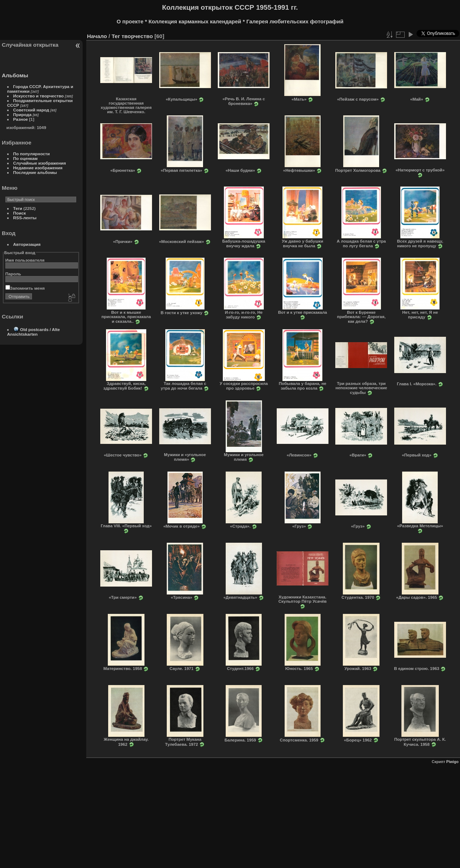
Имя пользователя (25, 260)
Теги (18, 208)
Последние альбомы (35, 172)
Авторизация (27, 244)
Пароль (13, 274)
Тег (116, 36)
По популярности (32, 154)
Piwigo (452, 762)
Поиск (20, 213)
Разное (21, 119)
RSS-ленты (25, 218)
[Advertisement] (243, 814)
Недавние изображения (38, 168)
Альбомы (15, 75)
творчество (137, 36)
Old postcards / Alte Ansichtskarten (34, 332)
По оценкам (26, 158)
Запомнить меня (25, 288)
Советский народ (31, 110)
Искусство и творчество (39, 96)
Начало (97, 36)
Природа (22, 114)
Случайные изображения (40, 163)
